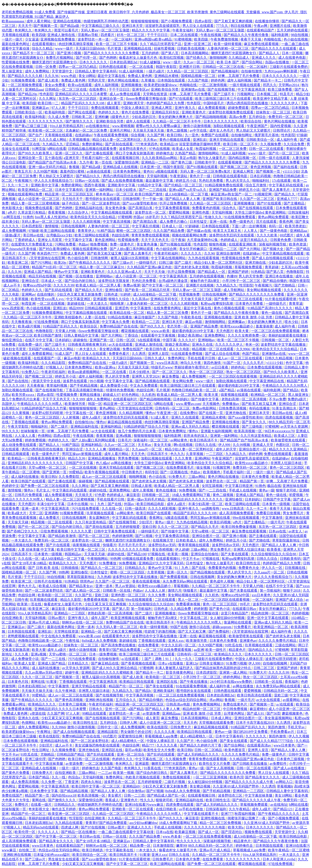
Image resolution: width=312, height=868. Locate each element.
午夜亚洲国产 (258, 126)
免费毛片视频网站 (60, 58)
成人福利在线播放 (25, 477)
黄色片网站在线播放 (123, 80)
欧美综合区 (89, 326)
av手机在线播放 (191, 809)
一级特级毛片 (146, 263)
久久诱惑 (139, 354)
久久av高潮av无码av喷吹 (44, 672)
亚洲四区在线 (167, 682)
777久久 (223, 26)
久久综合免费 (294, 144)
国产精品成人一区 (212, 272)
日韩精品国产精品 (71, 754)
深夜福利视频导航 (273, 244)
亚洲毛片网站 (120, 130)
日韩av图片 (57, 618)
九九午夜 (86, 162)
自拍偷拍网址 (242, 135)
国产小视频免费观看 (177, 21)
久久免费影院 (69, 477)
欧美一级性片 (216, 650)
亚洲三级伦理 (36, 759)
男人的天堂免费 (251, 276)
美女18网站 (87, 76)
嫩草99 (181, 846)
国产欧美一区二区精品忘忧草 (148, 290)
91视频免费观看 (24, 80)
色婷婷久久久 (109, 112)
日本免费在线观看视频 (265, 367)
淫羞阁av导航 (88, 35)
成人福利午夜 (287, 140)
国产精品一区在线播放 (79, 832)
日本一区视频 (293, 53)
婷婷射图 (201, 609)
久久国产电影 (198, 80)
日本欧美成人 (187, 540)
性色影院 (46, 94)
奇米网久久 (24, 30)
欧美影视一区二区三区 (46, 130)
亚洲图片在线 (281, 26)
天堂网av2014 (289, 85)
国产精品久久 (285, 194)
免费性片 (22, 805)
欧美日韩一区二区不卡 (241, 144)
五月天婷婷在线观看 (293, 30)
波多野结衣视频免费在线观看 (231, 112)
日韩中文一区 (108, 727)
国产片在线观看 (58, 545)
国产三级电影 (253, 427)
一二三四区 (215, 454)
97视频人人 (54, 367)
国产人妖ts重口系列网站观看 (132, 249)
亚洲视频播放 (132, 85)
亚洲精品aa (299, 231)
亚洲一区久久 (178, 572)
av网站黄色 (179, 440)
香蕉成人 (112, 800)
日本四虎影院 (32, 226)
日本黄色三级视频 (73, 704)
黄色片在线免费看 (136, 112)
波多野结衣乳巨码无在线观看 (232, 235)
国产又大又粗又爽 (192, 631)
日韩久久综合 (267, 559)
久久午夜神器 (66, 691)
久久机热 (148, 395)
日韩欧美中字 (205, 162)
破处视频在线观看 (18, 358)
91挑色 (28, 217)
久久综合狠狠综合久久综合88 (274, 554)
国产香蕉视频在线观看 (139, 663)
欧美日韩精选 (93, 850)
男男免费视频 (129, 458)
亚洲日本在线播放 (279, 276)
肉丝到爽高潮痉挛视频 (76, 44)
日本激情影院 (164, 846)
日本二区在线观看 (185, 35)
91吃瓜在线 (234, 645)
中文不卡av (191, 559)
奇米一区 (252, 345)
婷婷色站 (238, 367)
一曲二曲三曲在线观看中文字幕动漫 (126, 832)
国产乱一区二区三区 (94, 536)
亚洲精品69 (132, 786)
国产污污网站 (42, 263)
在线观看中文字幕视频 (158, 335)
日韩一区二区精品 (209, 750)
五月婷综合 (258, 117)
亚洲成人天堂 (263, 445)
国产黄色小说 (220, 609)
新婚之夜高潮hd (190, 335)
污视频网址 (246, 94)
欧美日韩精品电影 (151, 504)
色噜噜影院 (295, 272)
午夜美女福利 (183, 30)
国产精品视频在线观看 (153, 381)
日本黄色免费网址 (127, 171)
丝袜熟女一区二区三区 (274, 112)
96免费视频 (188, 490)
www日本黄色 (285, 745)
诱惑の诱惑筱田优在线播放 (248, 103)
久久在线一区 (112, 509)
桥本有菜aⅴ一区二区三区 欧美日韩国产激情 (130, 194)
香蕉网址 (156, 518)
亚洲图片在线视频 (200, 285)
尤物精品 (48, 754)
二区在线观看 (166, 600)
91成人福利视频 (132, 71)
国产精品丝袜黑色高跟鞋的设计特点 (224, 668)
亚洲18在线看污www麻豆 (145, 805)
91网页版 (39, 149)
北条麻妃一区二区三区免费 (87, 130)
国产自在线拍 (18, 381)
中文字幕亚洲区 (79, 299)
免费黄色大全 (249, 568)
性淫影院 (246, 285)
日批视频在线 (296, 568)
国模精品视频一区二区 (199, 76)
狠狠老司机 (165, 800)
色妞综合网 (121, 235)
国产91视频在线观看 (203, 167)
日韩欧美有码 (291, 559)
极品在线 (274, 486)
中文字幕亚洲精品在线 (267, 381)
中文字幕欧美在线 (120, 850)
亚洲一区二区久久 (69, 153)
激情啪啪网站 (209, 153)
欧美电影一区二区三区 (55, 595)
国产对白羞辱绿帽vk (55, 249)
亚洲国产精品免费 (223, 190)
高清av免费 (238, 117)
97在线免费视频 (47, 322)
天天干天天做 (155, 272)
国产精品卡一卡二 (268, 80)
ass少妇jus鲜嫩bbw (143, 823)
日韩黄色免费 (281, 240)
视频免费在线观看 (39, 208)
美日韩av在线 (34, 235)
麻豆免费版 (171, 376)
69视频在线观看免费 (138, 559)
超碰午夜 (72, 672)
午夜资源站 (179, 176)
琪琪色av (87, 581)
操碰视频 (86, 481)
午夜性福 (73, 641)
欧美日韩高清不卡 (204, 440)
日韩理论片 (282, 130)
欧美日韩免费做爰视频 (239, 527)
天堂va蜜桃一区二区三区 (48, 468)
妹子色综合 (71, 203)
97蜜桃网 (125, 217)
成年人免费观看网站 (37, 354)
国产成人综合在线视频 (223, 354)
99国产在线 (179, 627)
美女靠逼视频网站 (279, 718)
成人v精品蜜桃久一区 (197, 736)
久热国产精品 (186, 153)
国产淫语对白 (232, 832)
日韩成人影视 (142, 486)
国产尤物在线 (260, 540)
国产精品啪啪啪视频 (211, 117)
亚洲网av (28, 294)
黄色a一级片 (165, 522)
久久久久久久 (192, 253)
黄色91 (148, 171)
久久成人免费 (59, 117)
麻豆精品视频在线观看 (125, 422)
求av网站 (216, 700)
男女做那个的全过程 (136, 732)
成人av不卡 (12, 285)
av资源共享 (301, 823)
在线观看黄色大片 (116, 636)
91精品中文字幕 (150, 185)
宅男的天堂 (97, 80)
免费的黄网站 (93, 144)
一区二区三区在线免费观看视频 (276, 331)
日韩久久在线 (206, 445)
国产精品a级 (70, 26)
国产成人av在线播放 (289, 768)
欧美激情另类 (75, 404)
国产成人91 (256, 713)
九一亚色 (192, 135)
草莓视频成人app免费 (162, 736)
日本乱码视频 (261, 176)
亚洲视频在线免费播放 (58, 39)
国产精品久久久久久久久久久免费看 (112, 53)
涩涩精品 (73, 144)
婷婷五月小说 (186, 181)
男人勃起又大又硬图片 (254, 130)
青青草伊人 (87, 231)
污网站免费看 (66, 244)
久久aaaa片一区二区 (147, 449)
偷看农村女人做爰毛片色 (138, 58)
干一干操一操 (153, 199)
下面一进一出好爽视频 (249, 226)
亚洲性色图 (201, 212)
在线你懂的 (46, 294)
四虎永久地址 (92, 782)
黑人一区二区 (189, 600)
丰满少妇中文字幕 (51, 504)
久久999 (78, 399)
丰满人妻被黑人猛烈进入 (174, 668)
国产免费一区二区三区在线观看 (239, 299)
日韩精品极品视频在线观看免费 (93, 149)
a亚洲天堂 (72, 158)
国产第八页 (170, 53)
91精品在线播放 (120, 317)
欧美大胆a (236, 827)
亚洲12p (192, 663)
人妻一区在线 (95, 317)
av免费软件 (279, 764)
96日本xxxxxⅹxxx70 (279, 431)
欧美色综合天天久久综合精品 (93, 217)
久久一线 (59, 777)
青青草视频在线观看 (194, 545)
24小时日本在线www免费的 (232, 682)
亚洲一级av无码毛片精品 (48, 167)
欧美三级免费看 (280, 89)
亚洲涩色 (122, 308)
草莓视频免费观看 (249, 267)
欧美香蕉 (274, 549)
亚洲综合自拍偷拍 (205, 554)
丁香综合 (132, 335)
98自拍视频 (300, 35)
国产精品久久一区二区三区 (102, 568)
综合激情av (136, 791)
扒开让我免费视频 (174, 203)
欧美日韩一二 (49, 103)
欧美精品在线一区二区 (127, 313)
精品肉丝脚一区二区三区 (270, 613)
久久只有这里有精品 (256, 436)
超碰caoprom (222, 627)
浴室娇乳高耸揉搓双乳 (163, 26)
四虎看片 (108, 35)
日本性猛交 (199, 222)
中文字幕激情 (141, 308)
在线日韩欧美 (167, 809)
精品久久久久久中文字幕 (151, 30)
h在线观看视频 (149, 340)
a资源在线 (38, 713)
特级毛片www (162, 367)
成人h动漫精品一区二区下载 (187, 194)
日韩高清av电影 (179, 704)
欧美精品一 (17, 458)
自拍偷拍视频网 (275, 663)
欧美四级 (39, 35)
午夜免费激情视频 (225, 39)
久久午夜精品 (240, 809)
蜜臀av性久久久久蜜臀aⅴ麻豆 (159, 126)
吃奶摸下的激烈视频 (161, 631)
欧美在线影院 (158, 727)
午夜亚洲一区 (167, 413)
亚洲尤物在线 (256, 263)
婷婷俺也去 (165, 153)
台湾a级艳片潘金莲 (173, 281)
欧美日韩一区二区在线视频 (89, 759)
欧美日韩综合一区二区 (90, 855)
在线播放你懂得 (267, 21)
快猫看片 (110, 545)
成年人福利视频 (240, 80)
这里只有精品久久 (254, 240)
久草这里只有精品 (32, 212)
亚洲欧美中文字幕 (45, 185)
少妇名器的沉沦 (144, 117)
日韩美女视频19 (212, 663)
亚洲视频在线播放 (218, 317)
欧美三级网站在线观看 (58, 231)
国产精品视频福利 (225, 71)
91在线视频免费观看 (240, 217)
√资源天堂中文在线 (46, 381)
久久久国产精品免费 (169, 231)
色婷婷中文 (10, 486)
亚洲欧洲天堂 (134, 103)
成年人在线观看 (138, 121)
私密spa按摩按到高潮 (217, 304)
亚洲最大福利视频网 (217, 431)
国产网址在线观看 (82, 112)
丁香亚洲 (72, 782)
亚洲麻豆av (41, 108)
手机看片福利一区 (96, 158)
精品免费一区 (141, 846)
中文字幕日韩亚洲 (239, 486)
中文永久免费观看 (144, 386)
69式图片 (287, 235)
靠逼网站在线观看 (238, 622)
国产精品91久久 (88, 176)
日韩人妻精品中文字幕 (82, 335)
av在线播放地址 (98, 126)
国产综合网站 (252, 62)
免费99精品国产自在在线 (119, 326)
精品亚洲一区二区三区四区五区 (69, 194)
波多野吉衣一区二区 (151, 212)
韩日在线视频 (241, 26)
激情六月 (175, 590)
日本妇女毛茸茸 (14, 349)
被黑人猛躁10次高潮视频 (130, 258)
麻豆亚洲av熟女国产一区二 (232, 194)
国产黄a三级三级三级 (31, 126)
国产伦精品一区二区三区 (184, 185)
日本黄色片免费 (188, 859)
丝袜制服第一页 (33, 431)
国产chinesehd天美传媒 (19, 249)
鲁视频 (75, 167)
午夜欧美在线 (192, 317)
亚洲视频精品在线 (138, 48)
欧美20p (61, 263)
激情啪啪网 (218, 58)
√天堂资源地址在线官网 (47, 258)
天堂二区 (36, 513)
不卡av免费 (277, 399)
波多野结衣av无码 (162, 545)
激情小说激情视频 (197, 126)
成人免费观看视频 (212, 108)
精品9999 (76, 308)
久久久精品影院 (54, 363)
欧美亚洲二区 (18, 263)
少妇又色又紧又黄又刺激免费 (80, 294)
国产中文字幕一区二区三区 (163, 285)
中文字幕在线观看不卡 (201, 814)
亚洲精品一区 (92, 631)
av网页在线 (12, 217)
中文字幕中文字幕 (79, 240)
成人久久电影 (180, 349)
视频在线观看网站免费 (25, 194)
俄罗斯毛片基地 (267, 135)
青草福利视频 (57, 386)
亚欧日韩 (149, 527)
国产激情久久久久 (80, 121)
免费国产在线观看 (215, 135)
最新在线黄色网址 (16, 44)
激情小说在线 (200, 627)
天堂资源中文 (62, 71)
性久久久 (147, 800)
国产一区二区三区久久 (170, 372)
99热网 (115, 559)
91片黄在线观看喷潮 (281, 299)
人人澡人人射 (155, 590)
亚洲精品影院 (108, 732)
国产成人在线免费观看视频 (123, 181)
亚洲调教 (51, 513)
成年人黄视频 (143, 490)
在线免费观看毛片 (180, 468)
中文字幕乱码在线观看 (286, 185)
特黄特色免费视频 (120, 390)
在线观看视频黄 (230, 162)
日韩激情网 (132, 199)
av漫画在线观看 (99, 171)
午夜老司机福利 (167, 253)
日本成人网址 (222, 718)
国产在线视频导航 (222, 89)
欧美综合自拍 (251, 121)
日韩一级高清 (136, 509)
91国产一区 (232, 363)
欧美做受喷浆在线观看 (289, 440)
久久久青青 (184, 458)
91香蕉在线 (153, 768)
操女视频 (204, 468)
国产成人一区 (209, 832)
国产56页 (273, 713)
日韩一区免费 (46, 67)
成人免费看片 (50, 518)
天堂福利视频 (158, 176)
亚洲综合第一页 (112, 99)
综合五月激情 (256, 185)
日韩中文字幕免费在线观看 (115, 531)
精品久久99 (77, 458)
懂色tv (150, 413)
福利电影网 (280, 35)
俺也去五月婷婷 (64, 809)
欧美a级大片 (17, 513)
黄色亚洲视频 (261, 167)
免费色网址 (177, 358)
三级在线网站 (286, 645)
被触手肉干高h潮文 (205, 281)
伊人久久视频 (299, 736)
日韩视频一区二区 (276, 340)
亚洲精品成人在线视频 (121, 167)
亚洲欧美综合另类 (165, 89)
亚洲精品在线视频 (67, 21)
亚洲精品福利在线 (89, 208)
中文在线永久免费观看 (59, 636)
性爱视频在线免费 (16, 62)
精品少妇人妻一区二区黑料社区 (117, 140)
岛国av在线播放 (277, 62)
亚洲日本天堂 (133, 26)
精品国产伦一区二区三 (126, 686)
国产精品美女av (81, 586)
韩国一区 (95, 404)
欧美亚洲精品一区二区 (36, 190)
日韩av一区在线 (87, 181)
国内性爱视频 (281, 126)
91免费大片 (178, 477)
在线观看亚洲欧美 (243, 244)
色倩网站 (45, 436)
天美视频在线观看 (16, 35)
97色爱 (100, 495)
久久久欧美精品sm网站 (160, 158)
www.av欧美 (161, 331)
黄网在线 (38, 682)
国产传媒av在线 (199, 231)
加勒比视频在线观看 (229, 126)
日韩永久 (96, 709)
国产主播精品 (294, 203)
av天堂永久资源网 (295, 427)
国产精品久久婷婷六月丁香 (201, 745)
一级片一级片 (13, 39)
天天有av (150, 140)
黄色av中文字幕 (160, 568)
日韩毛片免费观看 (29, 495)
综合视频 (138, 135)
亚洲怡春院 (114, 290)
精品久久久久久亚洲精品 (288, 449)
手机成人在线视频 (243, 490)
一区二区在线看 (142, 67)
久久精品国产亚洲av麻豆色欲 (150, 267)
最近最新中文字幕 (160, 181)
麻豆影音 (133, 495)
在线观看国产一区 (48, 358)
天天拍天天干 (73, 199)
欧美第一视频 (178, 554)
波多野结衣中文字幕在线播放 (284, 345)
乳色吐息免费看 (211, 181)
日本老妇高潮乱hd (124, 62)
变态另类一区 (178, 326)
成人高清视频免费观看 (237, 513)
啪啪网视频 (138, 477)
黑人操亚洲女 (13, 71)
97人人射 (59, 108)
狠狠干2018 (292, 590)
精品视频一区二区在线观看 (213, 349)
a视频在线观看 (167, 171)
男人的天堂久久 (238, 181)
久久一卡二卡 (18, 185)
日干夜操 (178, 240)
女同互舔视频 (213, 486)
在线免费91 (98, 89)
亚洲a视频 (124, 436)
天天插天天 (84, 495)
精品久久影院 (71, 600)
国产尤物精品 (285, 285)
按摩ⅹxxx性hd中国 (37, 285)
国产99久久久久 (153, 326)
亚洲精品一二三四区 (70, 613)
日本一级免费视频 (103, 654)
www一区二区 (299, 354)
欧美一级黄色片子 (46, 454)
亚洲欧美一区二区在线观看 (133, 809)
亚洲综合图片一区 (253, 449)
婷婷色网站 (232, 677)
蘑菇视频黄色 (293, 713)
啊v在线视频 (184, 445)
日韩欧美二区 (82, 117)
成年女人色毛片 (222, 130)
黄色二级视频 (177, 130)
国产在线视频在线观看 (256, 208)
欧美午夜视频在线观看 (102, 472)
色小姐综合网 (167, 249)
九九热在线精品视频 (192, 522)
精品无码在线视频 (43, 276)
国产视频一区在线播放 (76, 276)
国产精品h (291, 390)
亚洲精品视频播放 (102, 458)
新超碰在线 (76, 304)
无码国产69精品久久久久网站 (51, 349)
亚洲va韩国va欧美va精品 (154, 39)
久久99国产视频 (46, 171)
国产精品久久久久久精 (25, 76)
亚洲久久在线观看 (185, 417)
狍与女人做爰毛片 (213, 158)
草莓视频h (182, 586)
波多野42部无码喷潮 (48, 413)
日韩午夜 (21, 600)
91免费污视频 (236, 663)
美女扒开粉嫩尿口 (193, 249)
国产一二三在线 (54, 659)
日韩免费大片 (181, 727)
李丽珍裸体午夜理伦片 (192, 367)
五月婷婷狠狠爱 (128, 527)
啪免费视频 (99, 244)
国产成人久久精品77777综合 (272, 741)
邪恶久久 (270, 85)
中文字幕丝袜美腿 (50, 764)
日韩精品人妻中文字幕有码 (96, 71)
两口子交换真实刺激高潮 (135, 153)
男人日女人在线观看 (198, 26)
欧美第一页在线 (30, 604)
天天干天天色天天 (155, 240)
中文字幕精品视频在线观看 (112, 212)
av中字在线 (199, 130)
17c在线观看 (282, 181)
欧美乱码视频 (221, 522)
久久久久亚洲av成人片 (125, 272)
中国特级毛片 (214, 103)
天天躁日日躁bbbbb (91, 48)
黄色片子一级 (200, 176)
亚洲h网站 (202, 458)
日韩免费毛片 (163, 859)
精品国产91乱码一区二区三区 (55, 267)
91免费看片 (243, 627)
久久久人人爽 (96, 449)
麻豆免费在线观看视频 (262, 44)
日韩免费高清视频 (233, 408)
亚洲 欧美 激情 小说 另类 (254, 317)
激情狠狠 (52, 226)
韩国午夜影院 (167, 67)
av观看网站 (292, 700)
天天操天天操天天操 (149, 130)
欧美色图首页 (235, 750)
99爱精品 (76, 472)
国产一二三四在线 (153, 190)
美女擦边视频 (110, 349)
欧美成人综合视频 (53, 586)
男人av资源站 (126, 586)
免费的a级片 (297, 399)
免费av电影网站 (205, 408)
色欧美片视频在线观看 (143, 777)
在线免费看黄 (149, 645)
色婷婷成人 (229, 240)
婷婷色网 (218, 80)
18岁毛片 (152, 217)
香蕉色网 (286, 222)
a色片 (12, 212)
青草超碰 (272, 267)
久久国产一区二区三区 (257, 199)
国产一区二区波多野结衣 (101, 203)
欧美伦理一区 (25, 832)
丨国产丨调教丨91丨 (157, 659)
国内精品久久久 (261, 650)
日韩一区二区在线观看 (267, 149)
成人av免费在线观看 (125, 94)
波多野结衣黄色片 (133, 149)
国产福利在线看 (286, 167)
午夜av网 (261, 26)
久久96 (209, 253)
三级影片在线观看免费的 (289, 67)
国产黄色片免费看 (16, 773)
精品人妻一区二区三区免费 (168, 313)
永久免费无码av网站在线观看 (185, 581)
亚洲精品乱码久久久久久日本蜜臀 (81, 94)
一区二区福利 (122, 39)
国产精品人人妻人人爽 (183, 199)
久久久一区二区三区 (174, 527)
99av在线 (117, 600)
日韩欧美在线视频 (191, 48)
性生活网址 (41, 750)
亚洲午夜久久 (185, 108)
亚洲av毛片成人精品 (44, 622)
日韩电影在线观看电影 (231, 176)
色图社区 (283, 445)
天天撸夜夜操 (22, 322)
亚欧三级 (102, 595)
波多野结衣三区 (231, 795)
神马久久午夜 (191, 363)
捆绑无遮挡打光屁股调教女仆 (234, 53)
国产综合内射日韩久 (81, 281)
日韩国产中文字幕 (80, 463)
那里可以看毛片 (67, 30)
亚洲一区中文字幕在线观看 (268, 618)
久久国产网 (156, 135)
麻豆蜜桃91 (258, 709)
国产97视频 (155, 791)
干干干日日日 (158, 35)
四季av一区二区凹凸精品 (78, 67)
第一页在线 (104, 162)
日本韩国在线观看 (172, 80)
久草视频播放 (80, 140)
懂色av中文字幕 (67, 272)
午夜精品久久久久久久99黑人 (285, 386)
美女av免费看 (55, 85)
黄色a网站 (107, 408)
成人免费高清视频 (25, 782)
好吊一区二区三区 (131, 35)
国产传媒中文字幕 (205, 399)
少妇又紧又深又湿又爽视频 (106, 604)
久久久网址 (48, 99)
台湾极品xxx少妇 (60, 235)
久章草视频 (20, 299)
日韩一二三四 (135, 795)
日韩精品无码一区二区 (281, 691)
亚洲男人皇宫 (258, 750)
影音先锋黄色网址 (180, 672)
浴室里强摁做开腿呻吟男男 (200, 144)
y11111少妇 (291, 171)
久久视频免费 (271, 144)
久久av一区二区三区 (199, 62)
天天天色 (138, 454)
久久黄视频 (21, 413)
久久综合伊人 (78, 212)
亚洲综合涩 (31, 281)
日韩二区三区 (264, 668)
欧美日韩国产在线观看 (29, 481)
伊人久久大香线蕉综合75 (54, 181)
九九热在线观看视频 (204, 258)
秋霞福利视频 (206, 149)
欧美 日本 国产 (228, 62)
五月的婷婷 (151, 53)
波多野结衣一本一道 (94, 39)
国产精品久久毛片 (89, 290)
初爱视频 (296, 495)
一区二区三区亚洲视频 (210, 777)
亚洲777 (227, 814)
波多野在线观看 (75, 381)
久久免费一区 (52, 782)
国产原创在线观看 (119, 144)
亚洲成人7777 (288, 199)
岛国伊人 (9, 404)
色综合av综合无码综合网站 (186, 700)
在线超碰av (84, 135)
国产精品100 (136, 554)
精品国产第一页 (252, 481)
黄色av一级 (223, 732)
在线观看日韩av (245, 609)
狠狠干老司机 (287, 490)
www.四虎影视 (13, 308)
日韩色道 (111, 294)
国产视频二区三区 (234, 167)
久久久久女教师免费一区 (247, 335)
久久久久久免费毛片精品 (278, 641)
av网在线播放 (122, 463)
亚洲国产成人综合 (290, 600)
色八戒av (103, 463)
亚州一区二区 (116, 709)
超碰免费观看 (239, 108)
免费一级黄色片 (242, 222)
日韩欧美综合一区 (29, 112)
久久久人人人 (49, 832)
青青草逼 (296, 304)
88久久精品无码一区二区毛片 (211, 846)
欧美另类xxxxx (23, 395)
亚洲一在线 (219, 222)
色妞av (84, 244)
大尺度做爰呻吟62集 (203, 240)
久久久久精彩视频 (87, 222)
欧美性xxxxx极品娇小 (237, 326)
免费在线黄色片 (236, 704)
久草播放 (148, 80)
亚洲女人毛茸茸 (50, 240)
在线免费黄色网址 (168, 308)
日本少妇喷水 (126, 190)
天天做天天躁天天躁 (197, 299)
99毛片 (245, 604)
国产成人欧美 (49, 80)
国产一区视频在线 (174, 472)
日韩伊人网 (129, 723)
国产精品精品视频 (75, 791)
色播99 (232, 276)
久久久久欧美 (267, 235)
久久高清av (140, 299)
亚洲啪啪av (105, 276)
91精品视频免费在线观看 (224, 185)
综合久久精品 (43, 48)
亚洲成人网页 (162, 108)
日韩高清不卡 (158, 454)
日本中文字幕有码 (69, 190)
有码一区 (276, 226)
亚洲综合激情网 (229, 253)
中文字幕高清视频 (117, 222)
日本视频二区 (267, 94)
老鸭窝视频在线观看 (24, 636)
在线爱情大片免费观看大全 (32, 244)
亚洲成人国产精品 (38, 272)
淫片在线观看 (267, 222)
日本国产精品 (39, 777)
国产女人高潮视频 (221, 768)
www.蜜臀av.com (188, 404)
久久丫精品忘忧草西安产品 (161, 44)
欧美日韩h (175, 135)
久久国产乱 (84, 595)
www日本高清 (168, 363)
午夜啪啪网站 (98, 559)
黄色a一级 (267, 490)
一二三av (105, 773)
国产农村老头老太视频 (192, 267)
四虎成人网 (70, 827)
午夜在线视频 (211, 35)
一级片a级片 (155, 71)
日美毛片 (125, 440)
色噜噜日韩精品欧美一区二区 (194, 390)
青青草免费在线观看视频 (151, 235)
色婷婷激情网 (123, 536)
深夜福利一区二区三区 (151, 440)
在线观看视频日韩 (126, 158)
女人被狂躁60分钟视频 (228, 618)
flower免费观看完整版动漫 (146, 99)
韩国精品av (74, 554)
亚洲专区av (141, 89)
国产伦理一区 (87, 58)
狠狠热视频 (218, 244)
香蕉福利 (292, 682)
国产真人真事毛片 (276, 190)
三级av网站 (197, 477)
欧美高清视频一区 (249, 431)
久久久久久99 (64, 285)
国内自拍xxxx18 (64, 795)
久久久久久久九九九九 (46, 121)
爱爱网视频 (253, 691)
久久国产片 (186, 741)
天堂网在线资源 (155, 94)
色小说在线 (158, 477)
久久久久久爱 (81, 531)
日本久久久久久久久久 (280, 76)
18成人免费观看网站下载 (192, 495)
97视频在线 (157, 554)
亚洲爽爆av (237, 322)
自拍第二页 (28, 850)
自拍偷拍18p (85, 422)
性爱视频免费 (129, 240)
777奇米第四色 (147, 144)
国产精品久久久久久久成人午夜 (249, 782)
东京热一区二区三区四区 (78, 99)
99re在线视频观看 (246, 518)
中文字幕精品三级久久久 (101, 26)
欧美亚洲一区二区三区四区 (69, 814)
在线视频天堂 (163, 540)
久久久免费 (157, 595)
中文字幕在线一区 (80, 413)
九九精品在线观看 (69, 823)
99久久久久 (10, 431)
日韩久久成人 (155, 358)
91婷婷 (126, 294)
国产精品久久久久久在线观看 (274, 48)
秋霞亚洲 (28, 304)
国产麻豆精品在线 (105, 663)
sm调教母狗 (211, 509)
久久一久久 (184, 659)
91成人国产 (64, 354)
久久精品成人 (239, 58)
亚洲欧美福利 (164, 691)
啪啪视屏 (117, 304)
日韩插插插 (70, 568)
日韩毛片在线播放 (49, 581)
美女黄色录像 (116, 208)
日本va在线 (165, 832)
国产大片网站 (250, 249)
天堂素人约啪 (66, 331)
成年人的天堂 (226, 449)
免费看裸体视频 (96, 600)
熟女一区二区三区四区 (207, 372)
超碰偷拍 (81, 340)
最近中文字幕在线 (112, 76)
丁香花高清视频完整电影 (85, 390)
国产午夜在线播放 (194, 682)
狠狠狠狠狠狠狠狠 (145, 21)
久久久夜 (22, 654)
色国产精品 (251, 354)
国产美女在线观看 (160, 686)
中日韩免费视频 (236, 709)
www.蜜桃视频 (123, 126)
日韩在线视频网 (74, 226)
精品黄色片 (238, 650)
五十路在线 (53, 158)
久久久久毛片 (254, 363)
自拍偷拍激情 (252, 71)
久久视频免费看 (64, 750)
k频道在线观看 (177, 518)
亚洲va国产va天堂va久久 (188, 190)
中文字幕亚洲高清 (252, 89)
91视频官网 (263, 194)
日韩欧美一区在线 (117, 590)
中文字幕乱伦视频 (146, 226)
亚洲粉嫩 (102, 117)
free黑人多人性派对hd (52, 217)
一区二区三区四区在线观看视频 (233, 376)
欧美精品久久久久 (97, 358)
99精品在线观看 (95, 713)
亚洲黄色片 (130, 800)
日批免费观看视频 (55, 531)
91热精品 (258, 272)
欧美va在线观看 (80, 85)
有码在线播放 (260, 408)
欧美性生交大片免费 (159, 750)
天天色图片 (225, 331)
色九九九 (177, 454)
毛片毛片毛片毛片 (132, 545)
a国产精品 (227, 390)
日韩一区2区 (126, 340)
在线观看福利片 (125, 399)
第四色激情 (213, 363)
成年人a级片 (92, 417)
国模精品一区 (119, 449)
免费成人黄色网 (140, 76)
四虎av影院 (204, 21)
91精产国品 (106, 231)
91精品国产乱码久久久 (61, 326)
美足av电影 (188, 158)
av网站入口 (285, 782)
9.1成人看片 (160, 417)
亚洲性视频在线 (213, 818)
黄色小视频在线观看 (175, 140)
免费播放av (231, 404)
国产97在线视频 (93, 827)
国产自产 (36, 135)
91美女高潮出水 (285, 408)
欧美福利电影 (55, 112)
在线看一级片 (42, 805)
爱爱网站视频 (179, 212)
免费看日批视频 (269, 513)
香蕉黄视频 (57, 212)
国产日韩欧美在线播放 (250, 764)
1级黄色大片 (120, 117)
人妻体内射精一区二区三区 (228, 48)
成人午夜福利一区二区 (19, 140)
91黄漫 (52, 682)
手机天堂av (297, 727)
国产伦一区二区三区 (284, 153)
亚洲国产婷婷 (239, 272)
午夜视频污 (24, 181)
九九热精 (104, 577)
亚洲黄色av (248, 641)
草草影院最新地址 (286, 540)
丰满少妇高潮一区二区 (206, 504)
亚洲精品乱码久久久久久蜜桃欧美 (108, 672)
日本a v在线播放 (171, 663)
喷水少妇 (292, 322)
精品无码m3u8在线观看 (41, 827)
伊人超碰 (182, 549)
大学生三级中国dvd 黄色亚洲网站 (261, 212)
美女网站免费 (183, 381)
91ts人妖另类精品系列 (67, 126)
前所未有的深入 (196, 436)
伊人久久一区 (272, 568)
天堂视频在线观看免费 (217, 723)
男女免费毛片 (294, 513)
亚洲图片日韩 (190, 67)
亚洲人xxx (176, 641)
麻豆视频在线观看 (213, 636)
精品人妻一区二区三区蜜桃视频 (36, 203)
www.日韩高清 (233, 509)
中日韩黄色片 (132, 472)
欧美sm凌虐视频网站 (84, 372)
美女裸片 (115, 795)
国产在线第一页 (211, 413)
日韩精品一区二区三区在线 (224, 67)
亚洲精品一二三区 (155, 162)
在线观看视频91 (44, 44)
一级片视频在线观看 (245, 85)
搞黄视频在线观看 (235, 395)
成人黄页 (114, 103)
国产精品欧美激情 (62, 536)
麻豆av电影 (194, 322)
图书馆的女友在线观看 (103, 199)
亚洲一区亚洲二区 (198, 44)
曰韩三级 (166, 263)
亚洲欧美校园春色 (68, 317)
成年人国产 (100, 618)
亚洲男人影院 (159, 354)
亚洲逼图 (100, 299)
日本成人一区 (173, 226)
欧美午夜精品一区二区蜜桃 (289, 850)
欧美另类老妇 (296, 226)
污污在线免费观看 (86, 509)
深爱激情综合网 (127, 162)
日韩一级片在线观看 (275, 158)
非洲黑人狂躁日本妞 (286, 463)
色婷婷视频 (300, 613)
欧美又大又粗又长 (228, 231)
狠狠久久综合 (119, 299)
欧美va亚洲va (106, 367)
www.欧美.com (89, 636)
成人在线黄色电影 (292, 58)
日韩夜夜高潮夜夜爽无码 (88, 345)
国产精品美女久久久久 (263, 777)
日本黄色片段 (18, 682)
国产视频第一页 (46, 26)
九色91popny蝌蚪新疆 (281, 71)
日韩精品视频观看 (99, 308)
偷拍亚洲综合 (13, 340)
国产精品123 (283, 809)
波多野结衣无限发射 (114, 281)
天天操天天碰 (18, 522)
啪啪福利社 (261, 181)
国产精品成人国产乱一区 (167, 795)
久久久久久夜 (165, 732)
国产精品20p (28, 94)
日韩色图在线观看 (113, 67)
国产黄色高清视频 (69, 700)
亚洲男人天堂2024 (146, 376)
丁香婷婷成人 (25, 240)
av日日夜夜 (220, 367)
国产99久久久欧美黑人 (36, 153)
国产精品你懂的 (275, 281)
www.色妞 (69, 76)
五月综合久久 (126, 700)
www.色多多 (172, 836)
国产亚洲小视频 (69, 53)
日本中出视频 (78, 504)
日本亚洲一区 (151, 167)
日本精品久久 (79, 663)
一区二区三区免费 (233, 149)
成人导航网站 (234, 290)
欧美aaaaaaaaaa (13, 21)
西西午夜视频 (95, 185)
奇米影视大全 (13, 208)
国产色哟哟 (108, 58)
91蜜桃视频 (184, 39)
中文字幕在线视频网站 (169, 258)
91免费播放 (108, 563)
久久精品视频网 (131, 413)
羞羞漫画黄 (264, 326)
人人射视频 (71, 417)
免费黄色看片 (119, 354)
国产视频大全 (273, 249)
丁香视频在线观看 (25, 422)
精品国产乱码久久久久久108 (83, 103)
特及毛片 (287, 94)
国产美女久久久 (254, 422)
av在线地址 (279, 805)
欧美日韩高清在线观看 (255, 695)
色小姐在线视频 (296, 39)
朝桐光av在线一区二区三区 (83, 622)
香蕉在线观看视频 (146, 581)
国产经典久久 (197, 58)
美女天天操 (163, 445)
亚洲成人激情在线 (62, 35)
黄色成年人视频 (222, 581)
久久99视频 (242, 445)
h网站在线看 (57, 149)
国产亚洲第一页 (55, 472)
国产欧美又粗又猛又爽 (105, 253)
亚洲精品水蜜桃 (167, 76)
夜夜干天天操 (251, 39)
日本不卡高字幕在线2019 (255, 723)
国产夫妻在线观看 (235, 554)
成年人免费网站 (37, 71)
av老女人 (296, 531)
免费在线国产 (133, 349)
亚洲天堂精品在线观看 (227, 140)
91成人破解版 (151, 62)
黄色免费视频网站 (207, 704)
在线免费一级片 (31, 345)
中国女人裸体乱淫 (135, 108)
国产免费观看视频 (174, 577)
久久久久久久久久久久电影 (129, 549)
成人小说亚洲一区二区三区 (39, 199)
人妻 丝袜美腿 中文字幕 (37, 549)
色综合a (74, 777)
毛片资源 (115, 48)
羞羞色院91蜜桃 (73, 171)
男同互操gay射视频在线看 (82, 454)
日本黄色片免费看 (250, 304)
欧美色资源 (298, 244)
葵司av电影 (133, 750)
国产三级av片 (123, 263)
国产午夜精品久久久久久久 (90, 263)
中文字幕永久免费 (116, 322)
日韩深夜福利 (299, 212)
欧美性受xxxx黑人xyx (48, 299)
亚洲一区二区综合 (131, 754)
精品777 (148, 745)
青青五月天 (23, 171)
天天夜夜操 (36, 386)
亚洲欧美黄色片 (194, 112)
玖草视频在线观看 (101, 513)
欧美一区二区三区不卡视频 (117, 44)
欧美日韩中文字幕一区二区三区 (81, 549)
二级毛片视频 (175, 782)
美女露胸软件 (100, 518)
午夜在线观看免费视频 (111, 135)
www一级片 (64, 48)
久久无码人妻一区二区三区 (117, 627)
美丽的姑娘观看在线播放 (288, 335)
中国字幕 (169, 340)
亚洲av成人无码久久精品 (191, 427)
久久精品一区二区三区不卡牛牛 (177, 121)
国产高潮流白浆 (141, 208)
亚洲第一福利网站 (100, 190)
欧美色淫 (237, 777)
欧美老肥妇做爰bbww (161, 85)
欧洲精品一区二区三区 (268, 395)
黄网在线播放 (90, 395)
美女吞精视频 (163, 549)
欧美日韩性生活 (249, 563)
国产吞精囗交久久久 (23, 531)
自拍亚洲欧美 (13, 618)
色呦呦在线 (273, 39)
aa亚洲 (199, 650)
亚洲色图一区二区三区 (129, 595)
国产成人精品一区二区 (83, 590)
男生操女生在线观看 (64, 859)
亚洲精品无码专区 (166, 112)
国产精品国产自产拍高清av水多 (53, 162)
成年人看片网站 (39, 21)
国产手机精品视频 (84, 386)
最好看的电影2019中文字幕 (193, 331)
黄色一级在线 (272, 313)
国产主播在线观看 (100, 153)
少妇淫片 (146, 522)
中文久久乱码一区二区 (179, 645)
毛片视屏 (163, 390)
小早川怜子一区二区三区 (242, 281)
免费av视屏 (132, 285)
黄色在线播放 (166, 490)
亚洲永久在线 (203, 345)
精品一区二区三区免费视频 (221, 823)
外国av (138, 217)
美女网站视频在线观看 (264, 290)
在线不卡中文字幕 (39, 340)
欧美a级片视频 (30, 326)
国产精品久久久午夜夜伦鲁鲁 (247, 35)
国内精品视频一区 (243, 158)
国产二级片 (184, 263)
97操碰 (302, 135)
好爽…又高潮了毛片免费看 (239, 76)
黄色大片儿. (28, 586)
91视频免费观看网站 (48, 313)
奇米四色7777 (48, 253)
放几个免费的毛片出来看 (21, 399)
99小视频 (97, 381)
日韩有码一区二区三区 (173, 408)
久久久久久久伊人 (285, 103)
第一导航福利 (271, 590)
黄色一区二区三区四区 (43, 417)
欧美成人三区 (285, 436)
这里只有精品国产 (235, 613)
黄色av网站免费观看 (274, 217)
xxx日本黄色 (262, 595)
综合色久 (230, 208)
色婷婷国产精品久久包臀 (166, 103)
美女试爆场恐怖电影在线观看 (98, 745)
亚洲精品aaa (34, 89)
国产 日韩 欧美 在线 (44, 568)
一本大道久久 (98, 304)
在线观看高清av (259, 745)
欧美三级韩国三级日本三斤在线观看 (223, 99)
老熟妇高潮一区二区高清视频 (244, 399)
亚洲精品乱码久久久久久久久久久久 (36, 463)
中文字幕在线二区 (194, 618)
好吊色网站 (131, 395)
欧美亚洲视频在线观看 (128, 618)
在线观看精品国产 (261, 30)
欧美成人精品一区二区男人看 (99, 285)
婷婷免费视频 (36, 440)
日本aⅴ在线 (278, 531)
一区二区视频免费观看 (25, 85)
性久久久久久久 (189, 841)
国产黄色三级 (182, 162)
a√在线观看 (130, 659)
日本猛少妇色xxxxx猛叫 (52, 855)
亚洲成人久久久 (264, 58)
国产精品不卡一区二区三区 (34, 53)
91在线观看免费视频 (187, 354)
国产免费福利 (219, 631)
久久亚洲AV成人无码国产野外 (236, 786)
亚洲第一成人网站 (234, 672)
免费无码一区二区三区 (286, 117)
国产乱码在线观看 (59, 290)
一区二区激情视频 (213, 85)
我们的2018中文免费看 (251, 732)
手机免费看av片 (283, 732)
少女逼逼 (32, 39)
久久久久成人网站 (53, 140)
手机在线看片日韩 (202, 358)
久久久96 (52, 76)
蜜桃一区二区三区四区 (134, 231)
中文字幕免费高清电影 (173, 536)
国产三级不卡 (224, 94)
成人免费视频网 (14, 231)
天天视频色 (211, 404)
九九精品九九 (53, 144)
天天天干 (25, 26)
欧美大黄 (242, 331)
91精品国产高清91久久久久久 (270, 308)
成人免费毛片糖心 (174, 222)
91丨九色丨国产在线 (106, 504)
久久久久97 (187, 340)
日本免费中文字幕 (44, 791)
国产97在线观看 (181, 99)
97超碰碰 (192, 226)
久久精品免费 (181, 609)
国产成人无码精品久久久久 (198, 754)
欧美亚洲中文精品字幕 (271, 99)
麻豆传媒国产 (145, 317)
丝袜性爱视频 (165, 48)
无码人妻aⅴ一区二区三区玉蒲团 (106, 30)
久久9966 (244, 349)
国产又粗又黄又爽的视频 (234, 21)
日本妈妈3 (63, 340)
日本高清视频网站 (195, 53)
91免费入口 (31, 372)
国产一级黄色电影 (274, 231)
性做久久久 (214, 217)
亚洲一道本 (31, 509)
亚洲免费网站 (215, 335)
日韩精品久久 (136, 568)
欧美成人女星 (183, 149)
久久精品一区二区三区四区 (188, 71)
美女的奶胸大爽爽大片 (176, 117)
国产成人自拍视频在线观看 (273, 258)
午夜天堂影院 (18, 427)
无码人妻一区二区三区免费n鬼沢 (206, 171)
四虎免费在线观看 (180, 805)
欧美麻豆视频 (185, 832)
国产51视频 (144, 536)
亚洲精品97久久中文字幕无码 (161, 563)
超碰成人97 (111, 395)
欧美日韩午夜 (156, 349)
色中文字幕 (295, 363)
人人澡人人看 (25, 436)
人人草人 (251, 231)
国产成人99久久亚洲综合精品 (115, 668)
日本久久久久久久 (94, 62)
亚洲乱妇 (200, 140)
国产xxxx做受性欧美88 (140, 203)
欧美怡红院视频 (172, 58)
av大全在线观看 (121, 345)
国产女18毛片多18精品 (30, 563)
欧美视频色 (212, 472)
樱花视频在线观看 (135, 331)
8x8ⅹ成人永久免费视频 (100, 641)
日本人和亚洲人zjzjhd (279, 859)
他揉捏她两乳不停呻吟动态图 (106, 21)
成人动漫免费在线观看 (19, 445)
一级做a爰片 (12, 235)
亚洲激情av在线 (193, 89)
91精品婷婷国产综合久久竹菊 (44, 408)
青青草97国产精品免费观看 (120, 650)
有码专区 (152, 472)
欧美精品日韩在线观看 (137, 682)
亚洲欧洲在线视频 (100, 700)
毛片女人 (43, 490)
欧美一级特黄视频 (228, 44)
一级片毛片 (276, 522)
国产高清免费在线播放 (119, 645)
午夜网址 (44, 732)
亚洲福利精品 (111, 427)
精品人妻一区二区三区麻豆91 (102, 267)
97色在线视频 (160, 149)
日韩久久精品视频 (279, 358)
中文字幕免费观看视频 (173, 208)
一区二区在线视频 (51, 304)
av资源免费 (152, 713)
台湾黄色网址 (234, 713)
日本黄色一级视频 (276, 504)
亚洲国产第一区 (102, 340)
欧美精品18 (169, 144)
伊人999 (225, 445)
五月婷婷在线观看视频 (207, 276)
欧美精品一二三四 (146, 322)
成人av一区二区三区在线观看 (240, 358)
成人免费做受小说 (114, 386)
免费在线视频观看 (105, 108)
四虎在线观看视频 (279, 417)
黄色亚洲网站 (106, 240)
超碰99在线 (98, 490)
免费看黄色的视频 (206, 208)
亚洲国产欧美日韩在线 (220, 199)
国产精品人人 (270, 53)
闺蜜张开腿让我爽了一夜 (247, 818)
